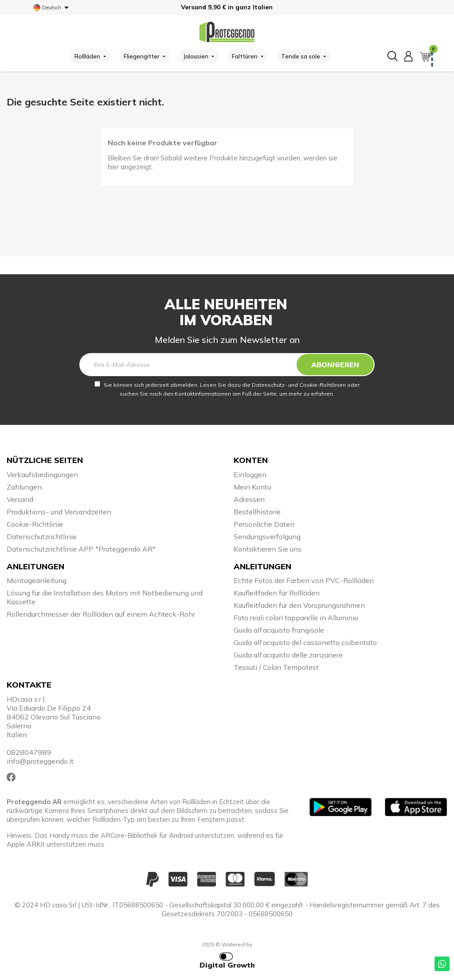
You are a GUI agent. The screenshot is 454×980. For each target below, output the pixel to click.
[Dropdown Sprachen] (53, 8)
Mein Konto (252, 487)
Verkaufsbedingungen (42, 474)
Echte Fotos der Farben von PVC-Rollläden (304, 580)
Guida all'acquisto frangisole (279, 630)
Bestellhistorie (257, 512)
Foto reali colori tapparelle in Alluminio (296, 618)
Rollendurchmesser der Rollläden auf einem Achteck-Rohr (101, 614)
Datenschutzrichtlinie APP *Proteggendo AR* (81, 549)
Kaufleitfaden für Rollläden (277, 593)
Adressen (249, 499)
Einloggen (250, 474)
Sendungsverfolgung (267, 537)
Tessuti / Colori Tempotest (276, 667)
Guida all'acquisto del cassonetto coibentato (305, 642)
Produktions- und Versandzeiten (59, 512)
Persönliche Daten (264, 524)
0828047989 (29, 752)
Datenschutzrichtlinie (42, 537)
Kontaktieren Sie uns (268, 549)
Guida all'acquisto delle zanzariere (288, 655)
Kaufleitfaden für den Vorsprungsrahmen (299, 605)
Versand (20, 499)
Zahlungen (24, 487)
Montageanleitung (37, 580)
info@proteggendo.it (40, 761)
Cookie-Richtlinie (35, 524)
